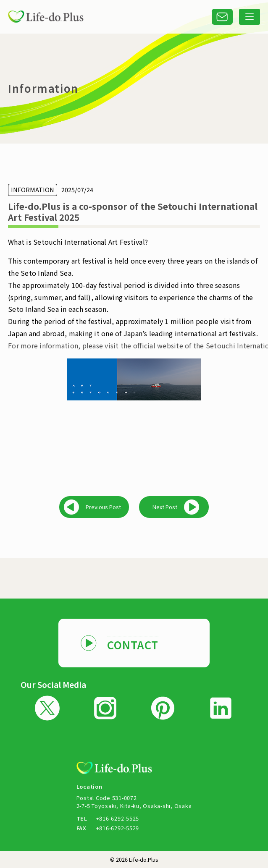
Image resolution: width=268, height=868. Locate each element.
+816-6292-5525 (118, 818)
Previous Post (103, 507)
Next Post (165, 507)
